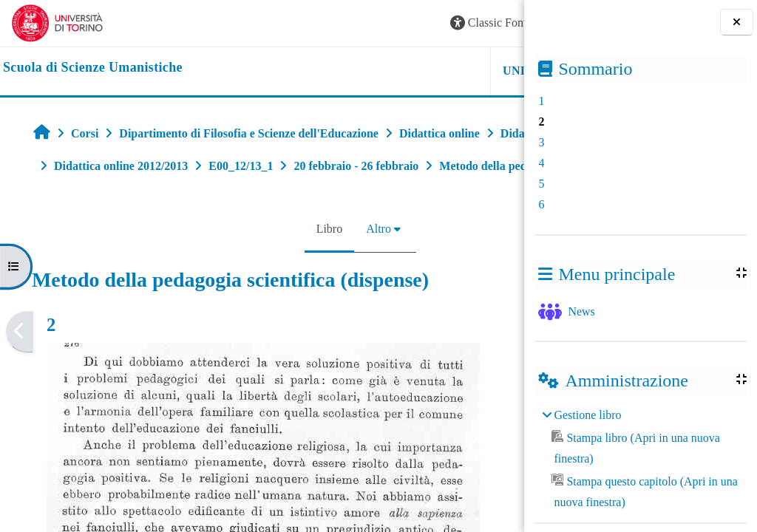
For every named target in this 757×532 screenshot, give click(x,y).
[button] (313, 23)
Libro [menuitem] (239, 261)
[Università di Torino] (57, 22)
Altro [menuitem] (288, 261)
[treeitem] (640, 459)
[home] (93, 68)
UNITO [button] (342, 71)
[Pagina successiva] (519, 364)
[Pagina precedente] (20, 364)
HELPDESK (431, 71)
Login (487, 23)
